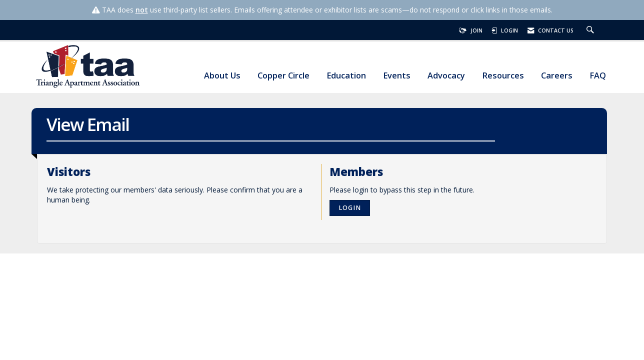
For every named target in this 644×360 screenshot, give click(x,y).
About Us (222, 76)
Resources (503, 76)
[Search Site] (591, 30)
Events (397, 76)
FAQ (598, 76)
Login (350, 208)
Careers (557, 76)
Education (346, 76)
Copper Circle (283, 76)
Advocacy (446, 76)
